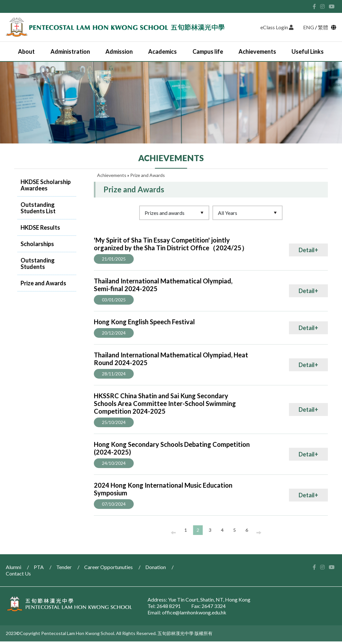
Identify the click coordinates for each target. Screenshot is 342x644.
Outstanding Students (38, 263)
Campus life (208, 51)
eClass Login (277, 27)
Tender (64, 567)
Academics (162, 51)
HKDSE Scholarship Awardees (46, 185)
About (26, 51)
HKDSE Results (40, 227)
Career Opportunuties (108, 567)
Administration (70, 51)
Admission (119, 51)
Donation (156, 567)
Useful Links (308, 51)
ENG (309, 27)
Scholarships (37, 244)
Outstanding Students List (38, 208)
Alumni (14, 567)
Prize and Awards (43, 283)
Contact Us (18, 573)
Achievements (257, 51)
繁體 (324, 27)
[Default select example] (174, 213)
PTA (39, 567)
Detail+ (308, 250)
